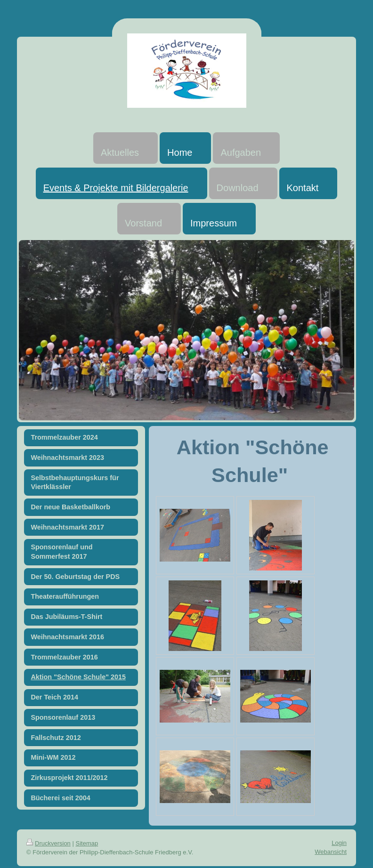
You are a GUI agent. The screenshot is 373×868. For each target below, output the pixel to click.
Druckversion (49, 843)
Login (339, 843)
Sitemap (87, 843)
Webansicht (331, 852)
